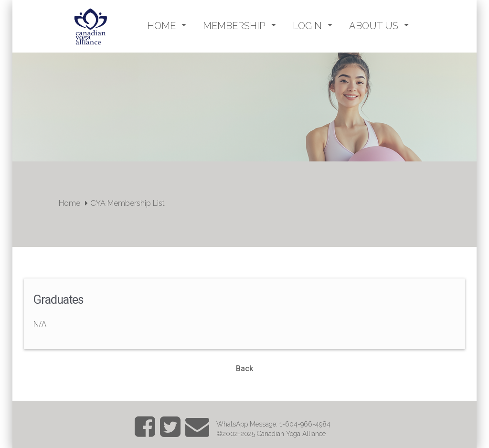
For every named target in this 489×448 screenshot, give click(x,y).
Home (69, 203)
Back (244, 368)
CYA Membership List (128, 203)
